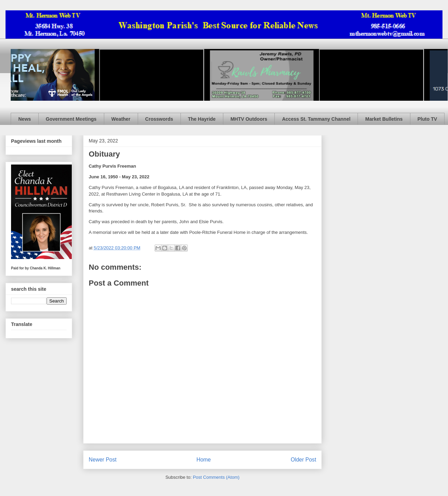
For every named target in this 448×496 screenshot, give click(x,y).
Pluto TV (427, 119)
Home (204, 460)
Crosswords (159, 119)
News (25, 119)
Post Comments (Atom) (216, 477)
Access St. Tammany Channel (316, 119)
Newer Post (103, 460)
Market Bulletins (384, 119)
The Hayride (202, 119)
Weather (121, 119)
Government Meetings (71, 119)
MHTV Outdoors (249, 119)
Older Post (303, 460)
